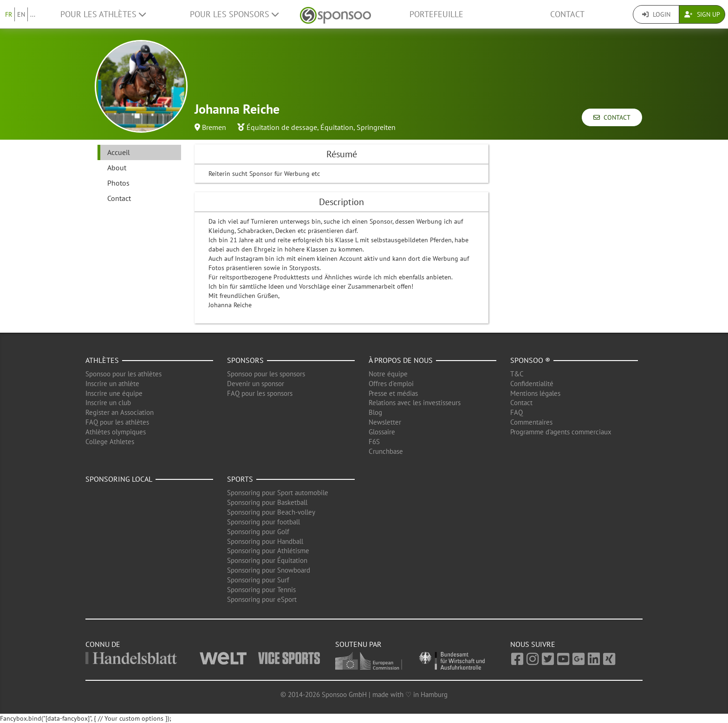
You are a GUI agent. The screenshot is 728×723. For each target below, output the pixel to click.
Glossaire (382, 432)
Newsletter (385, 422)
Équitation (337, 127)
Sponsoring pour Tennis (261, 590)
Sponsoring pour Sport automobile (278, 493)
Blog (375, 412)
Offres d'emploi (391, 384)
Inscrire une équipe (114, 393)
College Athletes (110, 442)
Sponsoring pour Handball (265, 541)
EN (21, 14)
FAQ (517, 412)
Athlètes (102, 360)
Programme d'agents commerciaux (561, 432)
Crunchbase (386, 451)
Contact (567, 14)
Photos (118, 183)
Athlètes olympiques (116, 432)
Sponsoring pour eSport (262, 599)
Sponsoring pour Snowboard (269, 570)
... (33, 14)
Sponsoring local (119, 479)
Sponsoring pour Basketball (267, 502)
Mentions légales (535, 393)
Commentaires (531, 422)
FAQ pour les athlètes (117, 422)
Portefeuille (436, 14)
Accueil (119, 152)
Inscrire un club (108, 403)
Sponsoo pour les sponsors (266, 374)
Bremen (214, 127)
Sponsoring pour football (263, 522)
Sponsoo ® (530, 360)
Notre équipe (388, 374)
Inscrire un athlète (112, 384)
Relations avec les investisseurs (415, 403)
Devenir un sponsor (256, 384)
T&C (517, 374)
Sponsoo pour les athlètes (123, 374)
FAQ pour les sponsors (260, 393)
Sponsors (245, 360)
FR (9, 14)
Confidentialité (532, 384)
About (117, 168)
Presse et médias (393, 393)
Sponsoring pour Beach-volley (271, 512)
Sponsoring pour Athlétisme (268, 551)
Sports (240, 479)
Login (656, 14)
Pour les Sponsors (234, 14)
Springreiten (376, 127)
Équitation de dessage (282, 127)
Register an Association (120, 412)
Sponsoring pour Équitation (267, 560)
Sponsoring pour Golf (258, 532)
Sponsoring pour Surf (258, 580)
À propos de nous (401, 360)
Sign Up (702, 14)
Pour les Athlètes (103, 14)
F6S (374, 442)
